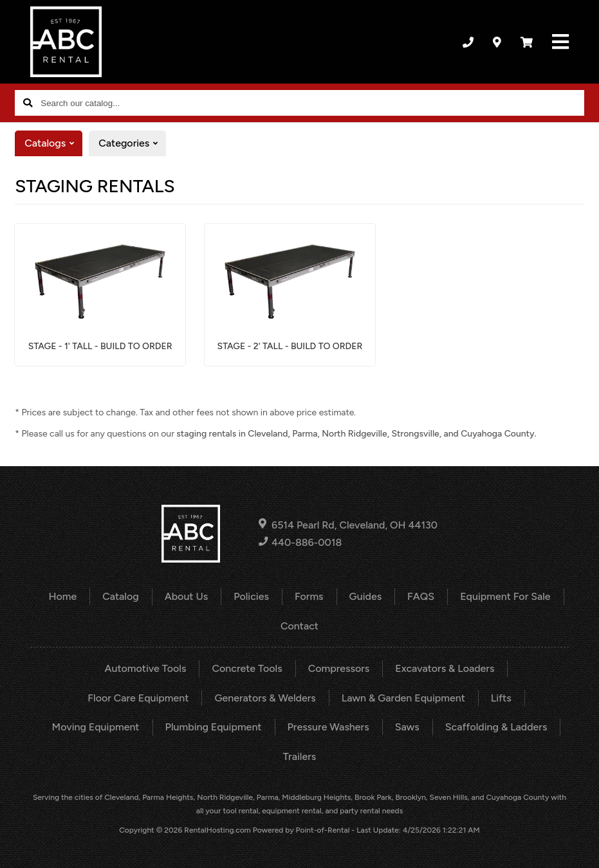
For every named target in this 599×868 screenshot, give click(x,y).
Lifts (501, 698)
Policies (251, 596)
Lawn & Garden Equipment (403, 698)
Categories (132, 143)
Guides (366, 596)
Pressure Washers (328, 727)
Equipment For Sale (505, 596)
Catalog (121, 596)
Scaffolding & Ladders (496, 727)
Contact (299, 626)
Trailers (299, 756)
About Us (186, 596)
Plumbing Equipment (214, 727)
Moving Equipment (96, 727)
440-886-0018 (300, 542)
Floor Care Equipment (138, 698)
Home (62, 596)
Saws (407, 727)
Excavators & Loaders (445, 668)
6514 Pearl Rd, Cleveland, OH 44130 (348, 524)
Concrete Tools (247, 668)
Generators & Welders (265, 698)
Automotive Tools (146, 668)
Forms (309, 596)
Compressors (339, 668)
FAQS (421, 596)
